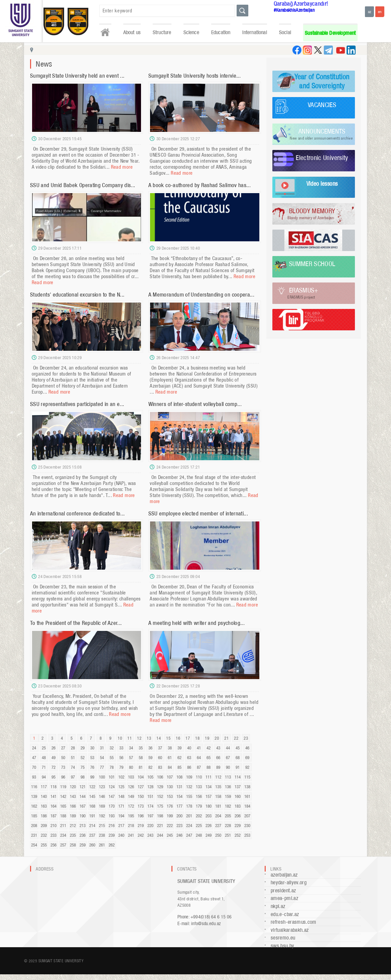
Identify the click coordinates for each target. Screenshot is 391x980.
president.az (283, 890)
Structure (162, 32)
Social (285, 32)
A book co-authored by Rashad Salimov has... (200, 185)
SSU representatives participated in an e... (77, 404)
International (254, 32)
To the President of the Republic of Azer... (76, 623)
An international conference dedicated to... (77, 513)
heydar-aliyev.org (289, 882)
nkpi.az (278, 906)
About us (132, 32)
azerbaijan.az (284, 875)
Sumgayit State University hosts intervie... (194, 76)
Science (191, 32)
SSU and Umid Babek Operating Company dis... (83, 185)
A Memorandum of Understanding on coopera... (201, 295)
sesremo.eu (283, 938)
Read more (122, 167)
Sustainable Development (330, 33)
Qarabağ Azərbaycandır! (301, 4)
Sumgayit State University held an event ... (77, 76)
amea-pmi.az (284, 898)
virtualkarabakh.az (290, 930)
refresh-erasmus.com (294, 922)
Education (221, 32)
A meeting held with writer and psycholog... (197, 623)
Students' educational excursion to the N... (77, 295)
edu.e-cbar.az (285, 914)
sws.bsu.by (283, 946)
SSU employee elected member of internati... (198, 513)
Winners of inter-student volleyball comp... (195, 404)
